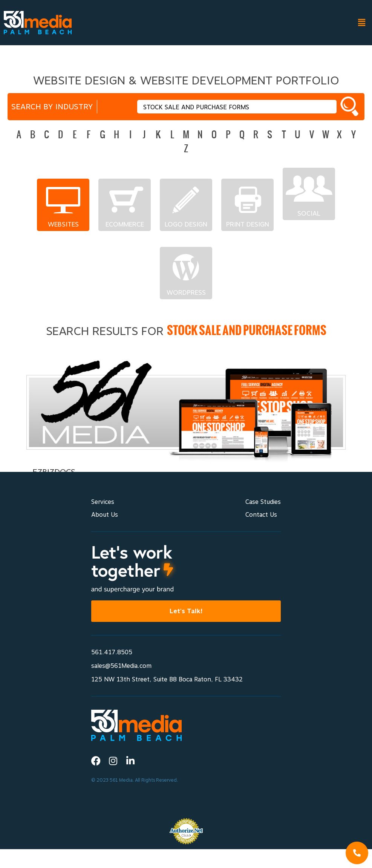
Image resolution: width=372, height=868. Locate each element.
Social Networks (309, 213)
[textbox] (237, 107)
